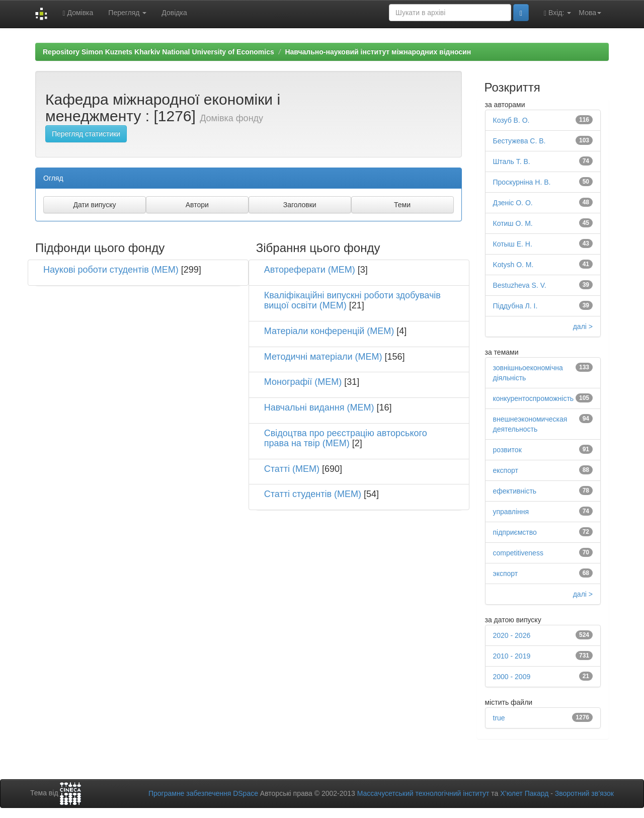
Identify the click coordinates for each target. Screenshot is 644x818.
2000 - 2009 (512, 677)
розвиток (507, 450)
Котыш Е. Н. (513, 244)
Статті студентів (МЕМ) (313, 494)
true (499, 718)
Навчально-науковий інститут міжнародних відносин (378, 52)
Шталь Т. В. (512, 161)
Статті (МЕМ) (292, 469)
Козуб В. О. (511, 120)
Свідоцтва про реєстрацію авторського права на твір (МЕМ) (346, 438)
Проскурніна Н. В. (522, 182)
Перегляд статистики (86, 134)
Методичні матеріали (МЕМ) (323, 357)
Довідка (174, 13)
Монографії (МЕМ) (303, 382)
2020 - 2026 (512, 635)
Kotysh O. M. (513, 265)
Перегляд (127, 13)
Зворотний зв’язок (584, 793)
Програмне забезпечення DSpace (203, 793)
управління (511, 512)
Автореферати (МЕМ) (310, 270)
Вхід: (557, 13)
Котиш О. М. (513, 223)
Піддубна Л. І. (515, 306)
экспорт (506, 574)
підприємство (515, 532)
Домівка (78, 13)
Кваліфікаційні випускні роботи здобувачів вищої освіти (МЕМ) (352, 300)
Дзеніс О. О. (513, 203)
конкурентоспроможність (534, 398)
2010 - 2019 (512, 656)
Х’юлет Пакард (524, 793)
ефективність (515, 491)
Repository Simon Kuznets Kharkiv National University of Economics (158, 52)
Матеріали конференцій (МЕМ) (329, 331)
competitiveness (518, 553)
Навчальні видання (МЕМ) (319, 407)
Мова (590, 13)
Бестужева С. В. (519, 141)
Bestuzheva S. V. (520, 285)
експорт (506, 470)
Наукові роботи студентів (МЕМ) (111, 270)
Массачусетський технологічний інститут (423, 793)
